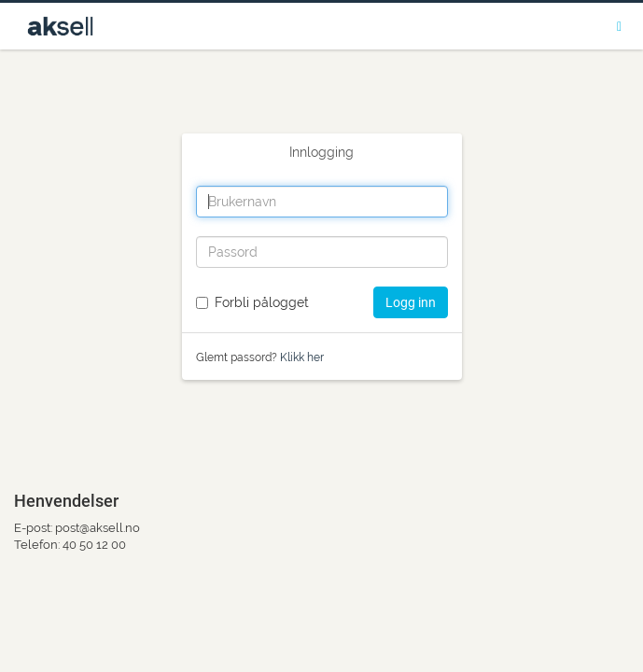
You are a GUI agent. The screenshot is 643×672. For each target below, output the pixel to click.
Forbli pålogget (262, 302)
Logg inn (411, 302)
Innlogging (321, 152)
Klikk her (302, 357)
